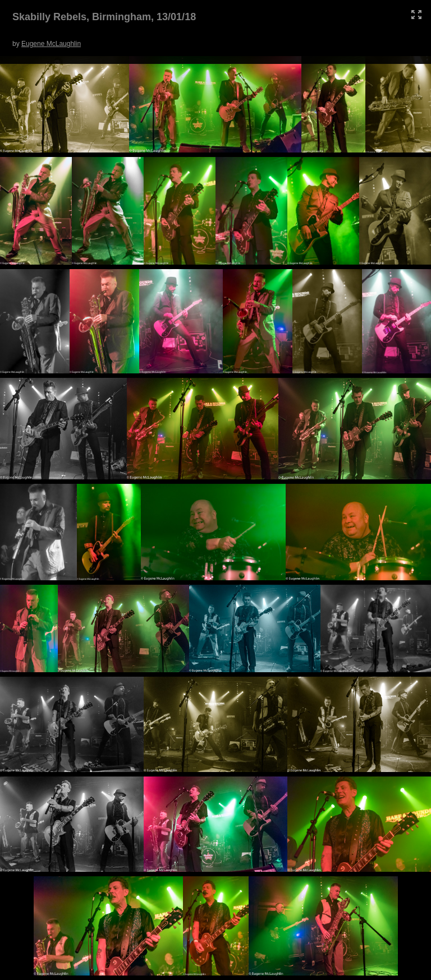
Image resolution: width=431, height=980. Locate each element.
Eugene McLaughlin (51, 44)
